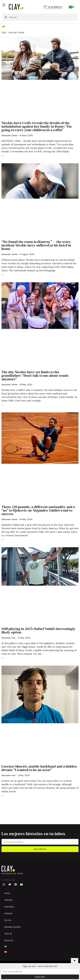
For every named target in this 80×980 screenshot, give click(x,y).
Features (9, 900)
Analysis (8, 913)
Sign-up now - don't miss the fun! (40, 966)
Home (7, 893)
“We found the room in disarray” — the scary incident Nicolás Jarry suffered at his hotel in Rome (36, 245)
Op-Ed (8, 920)
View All (8, 934)
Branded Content (13, 927)
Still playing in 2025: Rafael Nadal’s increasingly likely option (38, 630)
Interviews (9, 907)
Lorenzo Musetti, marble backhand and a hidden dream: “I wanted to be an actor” (39, 768)
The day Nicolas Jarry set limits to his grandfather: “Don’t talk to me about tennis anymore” (35, 375)
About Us (9, 940)
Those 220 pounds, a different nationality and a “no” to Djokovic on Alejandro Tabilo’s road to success (38, 510)
